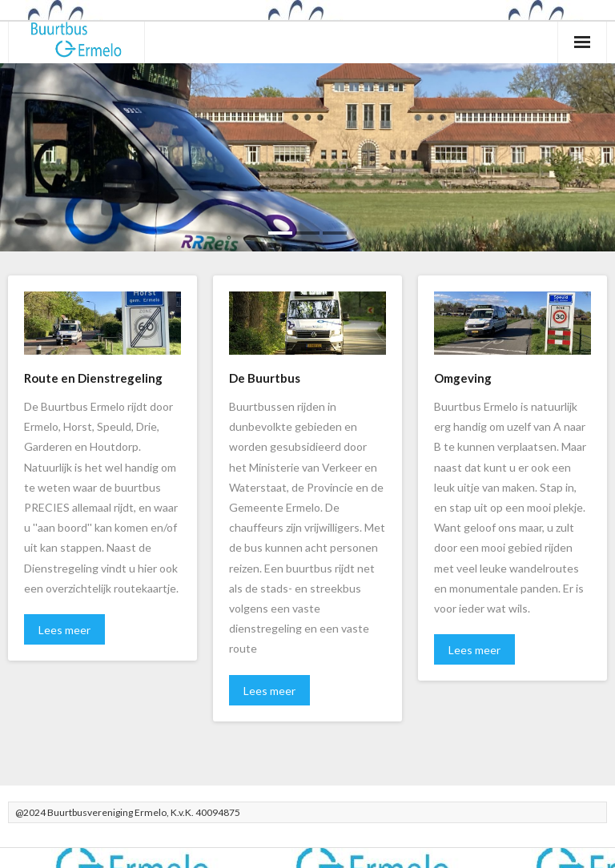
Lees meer (64, 630)
